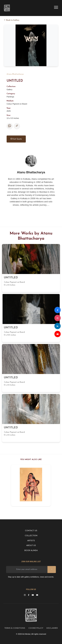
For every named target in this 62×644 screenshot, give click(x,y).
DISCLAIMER (52, 628)
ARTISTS (31, 541)
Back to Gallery (12, 20)
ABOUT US (31, 546)
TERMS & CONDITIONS (15, 628)
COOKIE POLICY (36, 628)
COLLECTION (31, 536)
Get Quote (16, 139)
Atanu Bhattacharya (15, 74)
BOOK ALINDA (31, 551)
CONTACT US (31, 531)
